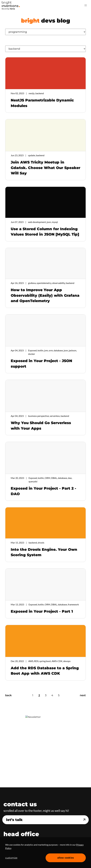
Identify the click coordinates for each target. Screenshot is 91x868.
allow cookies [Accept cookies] (66, 858)
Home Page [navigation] (11, 5)
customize (11, 858)
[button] (86, 5)
